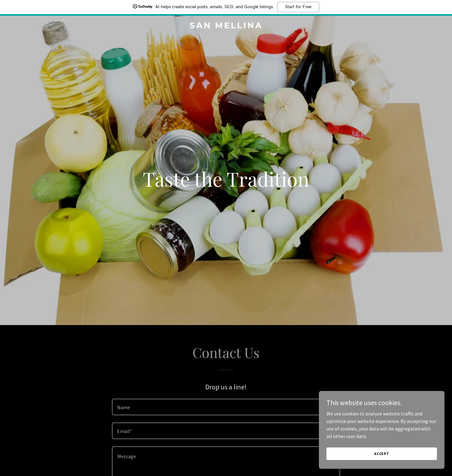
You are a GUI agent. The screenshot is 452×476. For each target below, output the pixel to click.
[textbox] (226, 407)
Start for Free (298, 7)
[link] (226, 26)
